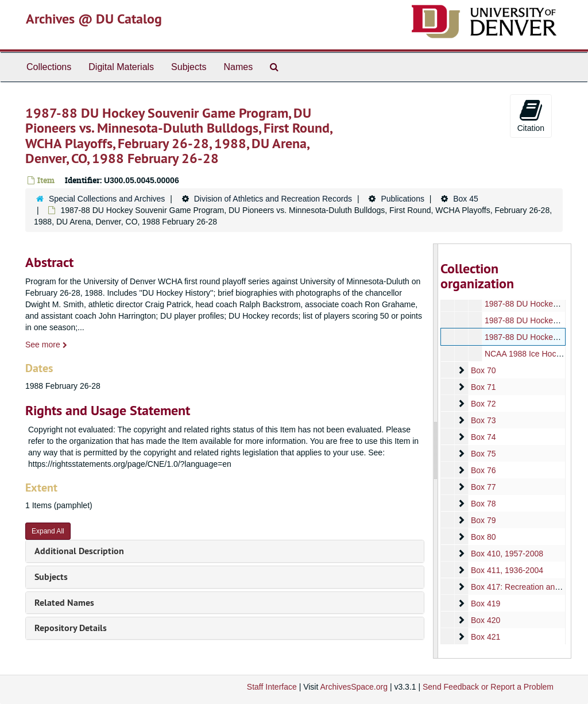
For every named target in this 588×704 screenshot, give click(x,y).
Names (238, 67)
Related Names (64, 603)
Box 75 (483, 454)
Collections (49, 67)
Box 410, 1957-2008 (506, 554)
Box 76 (483, 470)
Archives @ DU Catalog (94, 19)
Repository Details (71, 628)
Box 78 (483, 504)
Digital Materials (121, 67)
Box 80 (483, 537)
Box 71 (483, 387)
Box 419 (485, 604)
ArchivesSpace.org (354, 687)
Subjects (189, 67)
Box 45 (466, 199)
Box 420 (485, 620)
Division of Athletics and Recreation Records (273, 199)
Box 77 (483, 487)
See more (46, 345)
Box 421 (485, 637)
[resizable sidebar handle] (436, 451)
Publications (403, 199)
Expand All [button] (48, 531)
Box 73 (483, 420)
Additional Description (79, 551)
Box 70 (483, 370)
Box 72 (483, 404)
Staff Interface (272, 687)
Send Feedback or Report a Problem (488, 687)
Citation (531, 115)
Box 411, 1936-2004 (506, 570)
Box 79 (483, 520)
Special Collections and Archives (107, 199)
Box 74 (483, 437)
